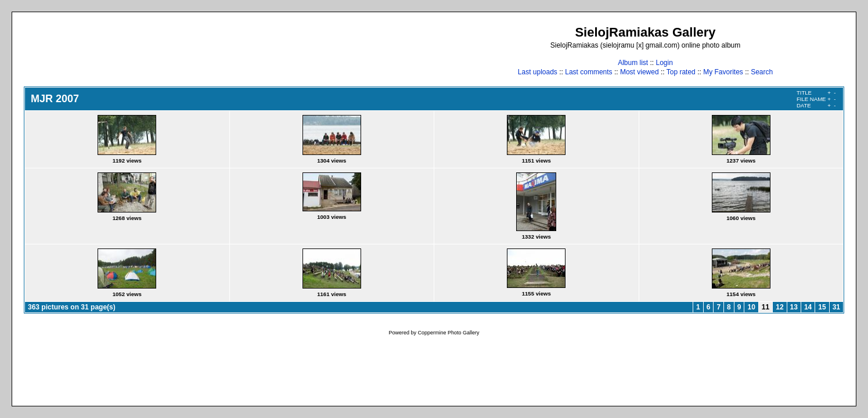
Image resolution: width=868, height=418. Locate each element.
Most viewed (640, 72)
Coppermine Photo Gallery (448, 333)
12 (779, 307)
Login (664, 63)
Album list (633, 63)
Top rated (681, 72)
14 (808, 307)
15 (822, 307)
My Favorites (723, 72)
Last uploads (538, 72)
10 (751, 307)
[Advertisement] (235, 51)
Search (762, 72)
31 (836, 307)
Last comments (588, 72)
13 (794, 307)
